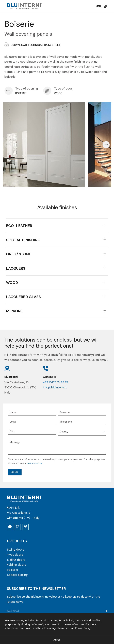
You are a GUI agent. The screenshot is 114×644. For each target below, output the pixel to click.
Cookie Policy (83, 628)
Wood (12, 283)
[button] (8, 145)
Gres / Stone (19, 254)
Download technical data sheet (36, 45)
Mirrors (14, 311)
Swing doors (16, 550)
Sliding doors (16, 560)
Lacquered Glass (23, 297)
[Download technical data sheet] (7, 45)
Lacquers (16, 268)
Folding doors (17, 565)
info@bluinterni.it (55, 387)
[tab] (57, 226)
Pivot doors (15, 555)
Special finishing (23, 240)
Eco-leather (19, 226)
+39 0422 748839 (55, 382)
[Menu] (101, 6)
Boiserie (12, 570)
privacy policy (34, 463)
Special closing (17, 575)
